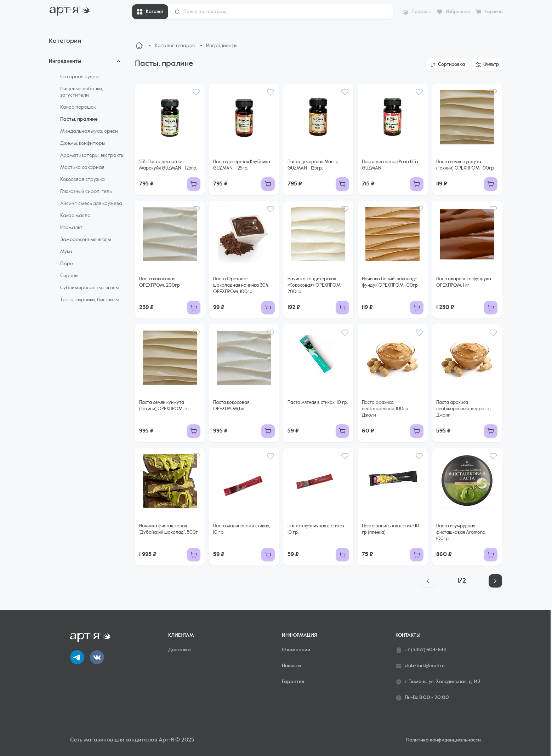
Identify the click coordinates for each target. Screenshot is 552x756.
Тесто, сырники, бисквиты (89, 300)
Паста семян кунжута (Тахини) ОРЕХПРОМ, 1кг (164, 406)
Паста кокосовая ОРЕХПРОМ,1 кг (231, 406)
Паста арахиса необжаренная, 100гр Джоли (385, 409)
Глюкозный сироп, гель (86, 191)
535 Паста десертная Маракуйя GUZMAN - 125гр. (168, 165)
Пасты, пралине (79, 119)
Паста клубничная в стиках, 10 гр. (317, 529)
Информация (299, 635)
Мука (66, 252)
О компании (296, 650)
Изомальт (71, 228)
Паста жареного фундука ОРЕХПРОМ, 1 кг (464, 282)
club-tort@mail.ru (420, 666)
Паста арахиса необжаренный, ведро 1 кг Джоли (464, 409)
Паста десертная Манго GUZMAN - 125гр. (313, 165)
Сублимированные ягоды (89, 288)
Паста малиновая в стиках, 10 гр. (242, 529)
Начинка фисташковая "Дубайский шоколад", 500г (169, 529)
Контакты (408, 635)
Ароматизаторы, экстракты (92, 155)
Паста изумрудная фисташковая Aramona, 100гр (461, 532)
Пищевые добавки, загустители (82, 92)
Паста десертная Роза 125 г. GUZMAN (391, 165)
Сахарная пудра (79, 77)
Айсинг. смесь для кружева (91, 204)
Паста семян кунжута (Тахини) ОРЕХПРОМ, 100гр (465, 165)
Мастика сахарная (82, 167)
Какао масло (75, 216)
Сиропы (69, 276)
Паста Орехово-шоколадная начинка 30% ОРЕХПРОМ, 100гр (241, 285)
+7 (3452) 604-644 (421, 650)
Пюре (67, 264)
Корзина (494, 12)
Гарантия (293, 682)
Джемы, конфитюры (83, 143)
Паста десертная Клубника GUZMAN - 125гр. (242, 165)
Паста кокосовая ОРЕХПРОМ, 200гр (160, 282)
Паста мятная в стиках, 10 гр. (318, 403)
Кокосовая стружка (82, 179)
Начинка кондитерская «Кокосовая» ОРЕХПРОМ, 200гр (314, 285)
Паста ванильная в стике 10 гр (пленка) (391, 529)
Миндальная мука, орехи (89, 131)
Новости (291, 666)
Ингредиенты (65, 61)
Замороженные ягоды (86, 240)
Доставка (180, 650)
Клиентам (181, 635)
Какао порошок (78, 107)
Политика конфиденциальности (443, 740)
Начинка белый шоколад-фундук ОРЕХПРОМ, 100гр (390, 282)
